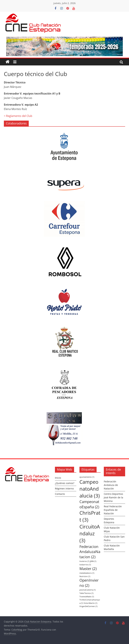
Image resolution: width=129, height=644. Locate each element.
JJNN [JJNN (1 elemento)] (93, 561)
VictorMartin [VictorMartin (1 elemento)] (90, 603)
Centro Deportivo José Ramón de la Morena (113, 497)
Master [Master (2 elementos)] (88, 569)
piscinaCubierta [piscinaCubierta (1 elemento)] (88, 590)
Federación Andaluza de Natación (111, 485)
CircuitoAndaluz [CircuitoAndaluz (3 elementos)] (90, 533)
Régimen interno (64, 489)
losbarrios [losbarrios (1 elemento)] (85, 565)
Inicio (58, 478)
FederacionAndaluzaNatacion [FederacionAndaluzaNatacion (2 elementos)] (90, 552)
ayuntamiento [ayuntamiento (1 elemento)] (87, 477)
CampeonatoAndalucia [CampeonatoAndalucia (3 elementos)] (90, 489)
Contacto (60, 494)
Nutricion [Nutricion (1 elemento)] (85, 576)
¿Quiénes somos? (65, 483)
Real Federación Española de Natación (113, 510)
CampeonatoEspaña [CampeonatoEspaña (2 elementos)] (89, 504)
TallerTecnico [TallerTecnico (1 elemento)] (86, 593)
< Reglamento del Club (18, 116)
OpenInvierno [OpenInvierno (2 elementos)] (89, 583)
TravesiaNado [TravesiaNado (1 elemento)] (87, 597)
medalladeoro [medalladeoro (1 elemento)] (87, 573)
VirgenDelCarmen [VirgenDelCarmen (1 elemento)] (88, 606)
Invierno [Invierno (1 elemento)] (84, 561)
